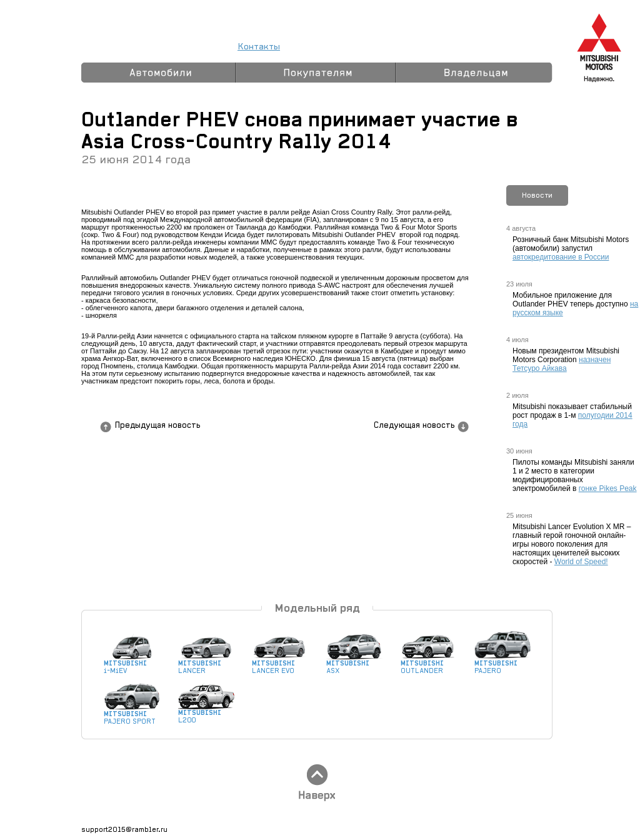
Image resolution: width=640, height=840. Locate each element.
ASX (354, 664)
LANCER (206, 664)
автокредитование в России (561, 257)
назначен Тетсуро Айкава (562, 364)
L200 (206, 714)
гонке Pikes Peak (608, 488)
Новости (537, 195)
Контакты (259, 47)
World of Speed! (581, 562)
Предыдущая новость (157, 426)
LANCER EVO (280, 664)
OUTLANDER (429, 664)
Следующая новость (414, 426)
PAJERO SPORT (132, 715)
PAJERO (502, 664)
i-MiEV (132, 664)
